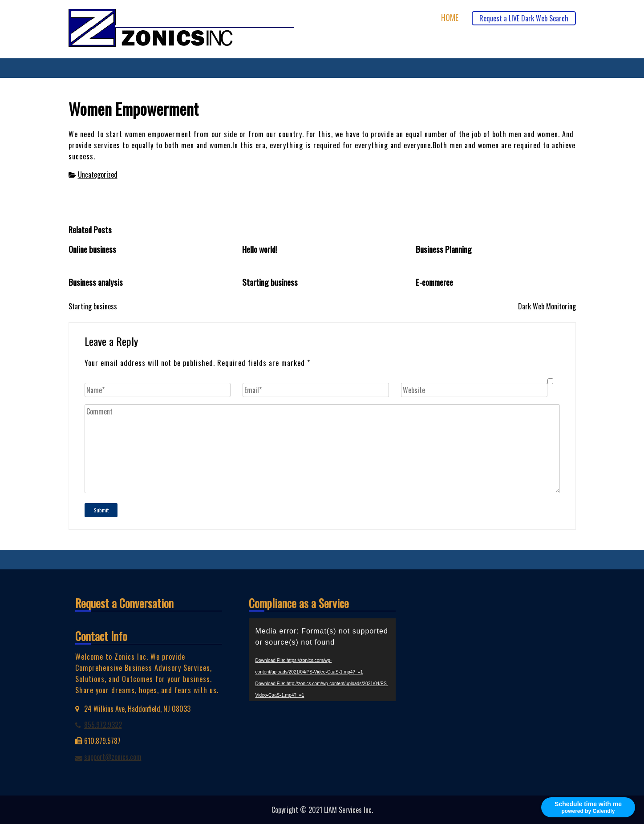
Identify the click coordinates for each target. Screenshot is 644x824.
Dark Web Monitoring (547, 306)
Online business (92, 249)
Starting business (270, 282)
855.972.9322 (103, 725)
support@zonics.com (113, 757)
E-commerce (434, 282)
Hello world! (260, 249)
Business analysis (96, 282)
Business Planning (444, 249)
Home (450, 18)
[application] (322, 660)
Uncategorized (98, 175)
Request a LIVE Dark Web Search (524, 18)
